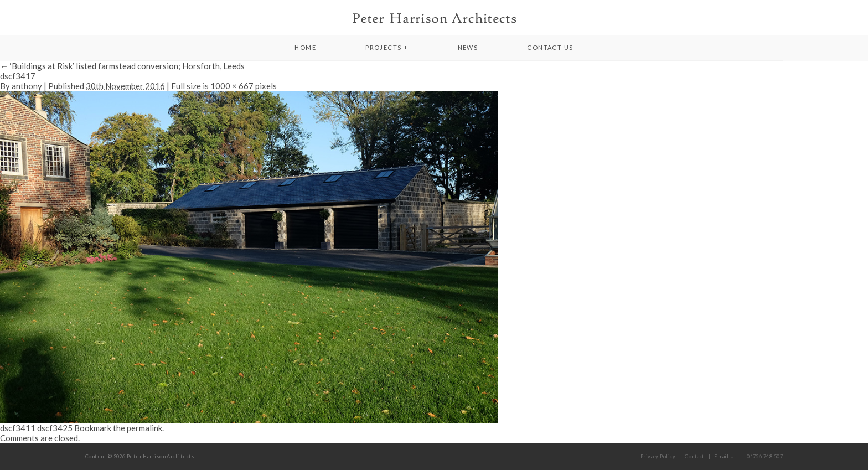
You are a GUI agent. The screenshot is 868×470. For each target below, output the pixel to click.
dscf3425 (55, 428)
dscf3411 (18, 428)
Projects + (387, 47)
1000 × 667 (232, 86)
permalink (144, 428)
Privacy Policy (658, 456)
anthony (27, 86)
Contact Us (550, 47)
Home (305, 47)
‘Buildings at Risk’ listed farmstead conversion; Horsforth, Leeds (122, 66)
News (468, 47)
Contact (694, 456)
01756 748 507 (765, 456)
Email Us (726, 456)
